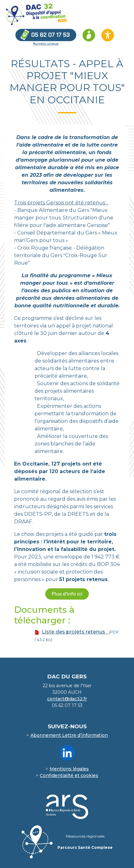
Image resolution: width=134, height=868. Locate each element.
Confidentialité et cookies (69, 775)
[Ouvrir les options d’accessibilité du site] (108, 35)
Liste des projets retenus (75, 632)
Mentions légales (69, 769)
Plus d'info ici (67, 594)
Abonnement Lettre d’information (69, 735)
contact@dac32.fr (67, 699)
